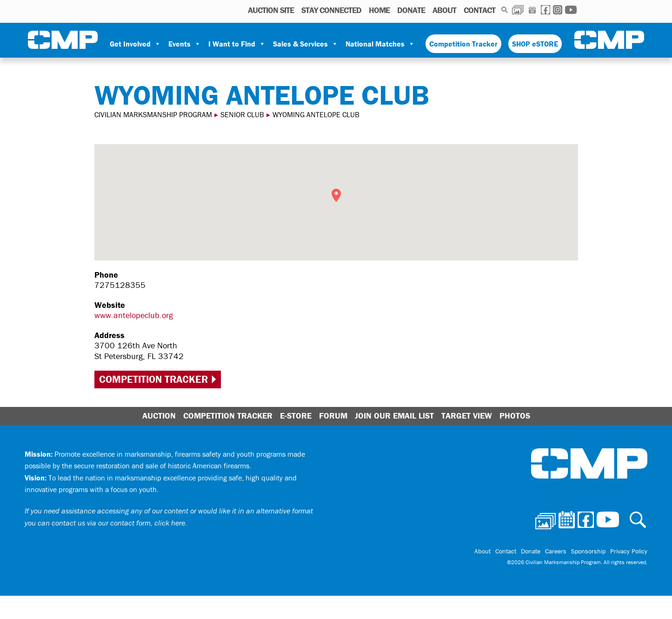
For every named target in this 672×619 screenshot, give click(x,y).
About (444, 10)
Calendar (532, 10)
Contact (479, 10)
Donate (411, 10)
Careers (556, 551)
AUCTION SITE (271, 10)
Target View (467, 416)
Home (379, 10)
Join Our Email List (394, 416)
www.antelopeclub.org (134, 315)
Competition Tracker (463, 44)
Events (185, 44)
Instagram (558, 10)
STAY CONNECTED (331, 10)
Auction (159, 416)
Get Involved (135, 44)
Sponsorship (588, 551)
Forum (333, 416)
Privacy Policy (629, 551)
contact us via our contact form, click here (118, 523)
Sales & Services (306, 44)
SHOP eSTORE (535, 44)
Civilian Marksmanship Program (63, 40)
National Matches (380, 44)
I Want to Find (237, 44)
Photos (518, 10)
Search (505, 10)
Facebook (546, 10)
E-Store (296, 416)
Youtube (571, 10)
